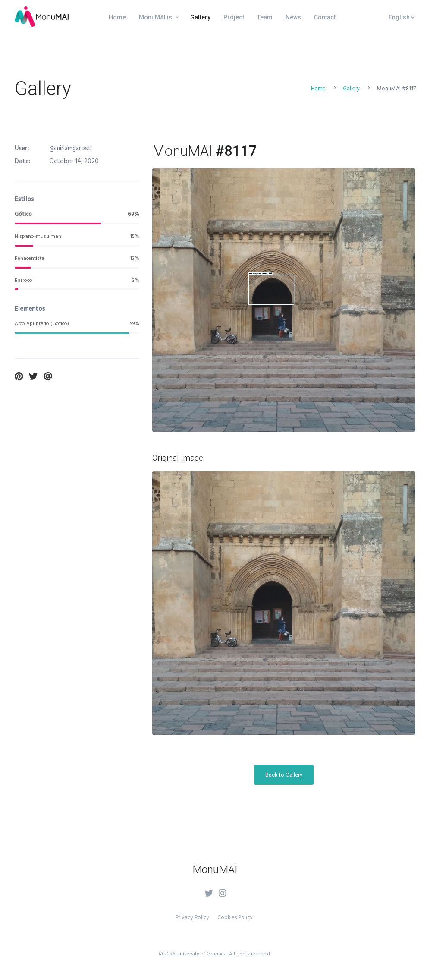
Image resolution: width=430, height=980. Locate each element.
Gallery (200, 17)
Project (234, 17)
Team (265, 17)
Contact (325, 17)
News (293, 17)
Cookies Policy (235, 917)
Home (117, 17)
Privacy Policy (192, 917)
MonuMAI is (155, 17)
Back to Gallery (284, 775)
